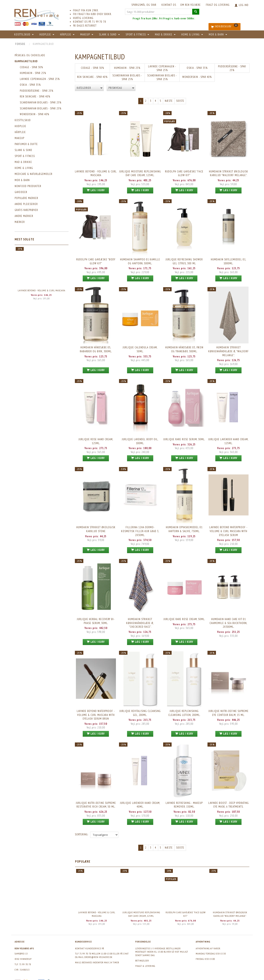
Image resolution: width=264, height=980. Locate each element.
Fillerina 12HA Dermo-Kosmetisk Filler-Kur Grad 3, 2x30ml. (140, 528)
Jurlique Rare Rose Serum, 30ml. (184, 437)
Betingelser (142, 955)
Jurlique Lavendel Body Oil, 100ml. (140, 439)
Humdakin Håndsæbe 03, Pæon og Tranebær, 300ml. (184, 348)
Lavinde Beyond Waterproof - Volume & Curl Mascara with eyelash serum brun (96, 710)
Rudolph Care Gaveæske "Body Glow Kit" (96, 260)
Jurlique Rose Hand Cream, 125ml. (96, 439)
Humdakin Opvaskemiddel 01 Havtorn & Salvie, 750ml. (184, 526)
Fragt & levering (145, 960)
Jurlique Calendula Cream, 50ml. (140, 348)
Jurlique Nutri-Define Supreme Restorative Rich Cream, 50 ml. (96, 800)
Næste (169, 101)
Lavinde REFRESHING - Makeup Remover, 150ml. (184, 800)
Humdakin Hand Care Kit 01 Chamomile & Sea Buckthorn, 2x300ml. (228, 619)
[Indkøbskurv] (225, 27)
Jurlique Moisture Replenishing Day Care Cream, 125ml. (140, 173)
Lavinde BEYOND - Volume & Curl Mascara (42, 290)
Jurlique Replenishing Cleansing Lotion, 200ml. (184, 708)
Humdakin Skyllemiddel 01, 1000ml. (229, 260)
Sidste (180, 101)
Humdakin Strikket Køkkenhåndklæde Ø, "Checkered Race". (140, 619)
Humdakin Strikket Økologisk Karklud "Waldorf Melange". (229, 173)
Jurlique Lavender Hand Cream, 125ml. (228, 439)
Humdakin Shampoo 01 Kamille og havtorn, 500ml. (140, 260)
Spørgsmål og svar (144, 5)
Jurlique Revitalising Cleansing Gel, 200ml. (140, 708)
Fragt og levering (218, 5)
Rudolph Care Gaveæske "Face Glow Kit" (184, 173)
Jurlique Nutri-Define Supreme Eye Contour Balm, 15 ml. (229, 708)
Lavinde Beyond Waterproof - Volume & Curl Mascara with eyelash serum (228, 528)
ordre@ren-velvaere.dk (98, 952)
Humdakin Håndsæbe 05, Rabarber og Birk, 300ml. (96, 348)
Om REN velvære (190, 5)
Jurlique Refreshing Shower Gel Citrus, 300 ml (184, 260)
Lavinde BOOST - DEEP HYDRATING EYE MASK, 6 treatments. (229, 800)
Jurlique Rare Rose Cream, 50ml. (184, 615)
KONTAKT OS (169, 5)
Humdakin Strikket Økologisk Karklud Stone (96, 526)
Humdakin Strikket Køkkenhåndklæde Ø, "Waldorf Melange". (229, 349)
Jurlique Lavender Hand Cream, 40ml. (140, 800)
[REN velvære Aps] (37, 14)
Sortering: (82, 829)
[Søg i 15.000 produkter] (196, 12)
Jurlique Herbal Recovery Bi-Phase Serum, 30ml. (96, 617)
